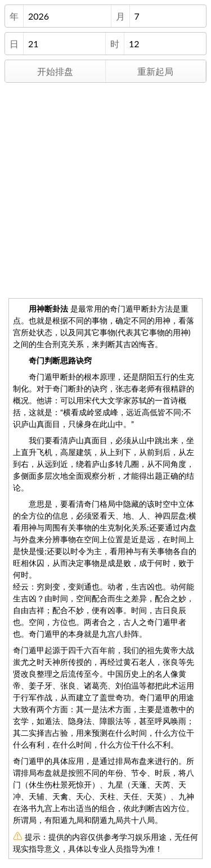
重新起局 (155, 71)
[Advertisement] (105, 188)
